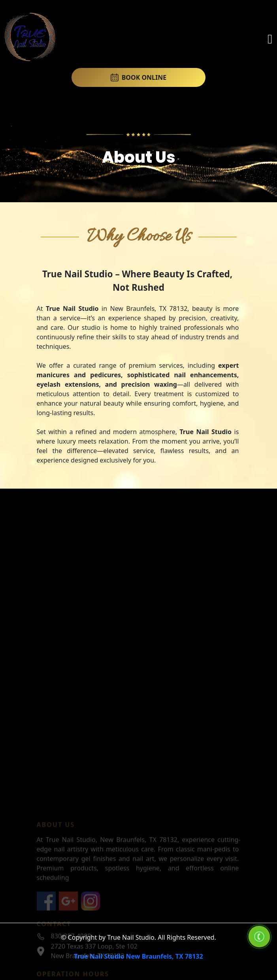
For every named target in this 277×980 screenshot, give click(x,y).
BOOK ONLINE (139, 77)
